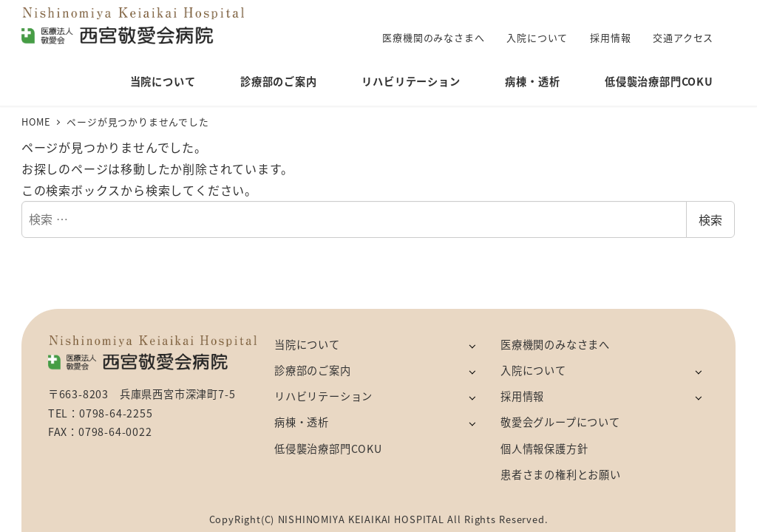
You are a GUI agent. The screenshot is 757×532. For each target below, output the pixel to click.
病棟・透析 (302, 422)
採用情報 (522, 396)
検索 (710, 219)
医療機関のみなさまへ (555, 344)
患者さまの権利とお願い (561, 474)
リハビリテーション (323, 396)
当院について (307, 344)
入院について (533, 370)
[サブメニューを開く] (472, 345)
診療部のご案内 (313, 370)
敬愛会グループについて (560, 422)
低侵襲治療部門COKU (328, 449)
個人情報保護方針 (544, 449)
